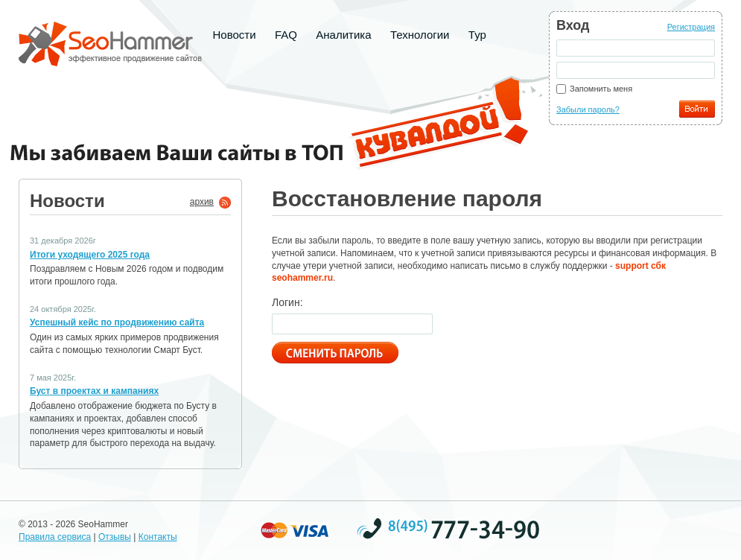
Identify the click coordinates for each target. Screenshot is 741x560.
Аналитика (343, 35)
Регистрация (691, 27)
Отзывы (115, 537)
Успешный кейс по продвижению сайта (117, 322)
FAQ (286, 35)
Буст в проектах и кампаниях (94, 391)
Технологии (420, 35)
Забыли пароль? (588, 109)
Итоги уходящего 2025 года (90, 255)
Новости (235, 35)
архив (202, 202)
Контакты (158, 537)
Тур (477, 35)
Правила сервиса (55, 537)
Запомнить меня (601, 89)
